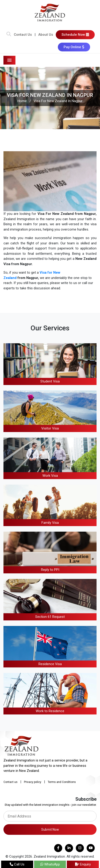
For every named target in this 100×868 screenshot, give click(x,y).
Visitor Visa (50, 428)
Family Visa (50, 523)
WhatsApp (50, 864)
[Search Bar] (9, 35)
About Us (46, 35)
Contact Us (23, 35)
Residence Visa (50, 664)
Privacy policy (33, 782)
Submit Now (50, 829)
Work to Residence (50, 711)
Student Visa (50, 381)
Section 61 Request (50, 617)
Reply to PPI (50, 570)
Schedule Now (75, 35)
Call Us (17, 864)
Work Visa (50, 476)
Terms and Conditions (62, 782)
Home (22, 101)
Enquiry (83, 864)
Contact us (10, 782)
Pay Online (74, 47)
